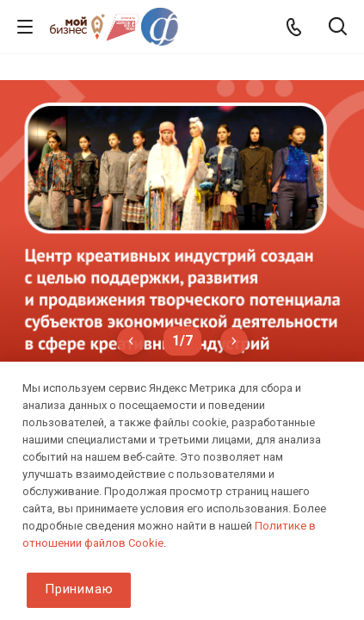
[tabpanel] (182, 222)
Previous (131, 341)
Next (234, 341)
